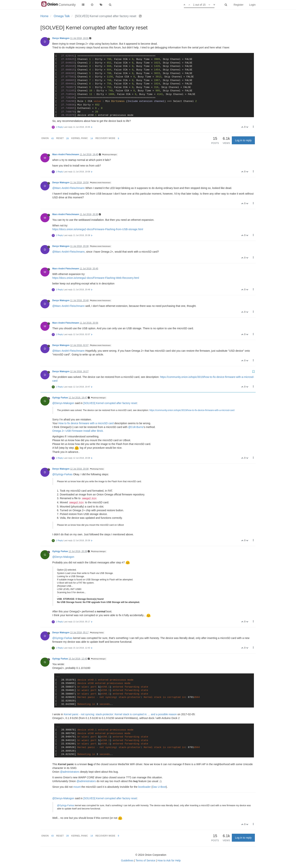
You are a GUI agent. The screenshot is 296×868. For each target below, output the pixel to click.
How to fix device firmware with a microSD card (86, 423)
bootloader (144, 787)
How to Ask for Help (169, 860)
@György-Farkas (62, 474)
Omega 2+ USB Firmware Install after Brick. (78, 431)
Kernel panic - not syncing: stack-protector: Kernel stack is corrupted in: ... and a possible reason (120, 714)
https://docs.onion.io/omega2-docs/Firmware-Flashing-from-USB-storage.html (98, 229)
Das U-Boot (159, 787)
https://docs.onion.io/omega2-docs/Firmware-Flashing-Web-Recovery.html (96, 278)
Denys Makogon (61, 38)
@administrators (70, 772)
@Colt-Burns (136, 427)
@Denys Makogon (109, 155)
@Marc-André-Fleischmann (68, 188)
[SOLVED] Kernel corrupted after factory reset (110, 403)
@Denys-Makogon (63, 403)
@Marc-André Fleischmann (100, 183)
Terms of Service (145, 860)
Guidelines (127, 860)
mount (77, 787)
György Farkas (60, 398)
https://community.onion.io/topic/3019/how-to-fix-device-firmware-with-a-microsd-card (192, 410)
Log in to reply (243, 140)
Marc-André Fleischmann (66, 154)
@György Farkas (97, 469)
